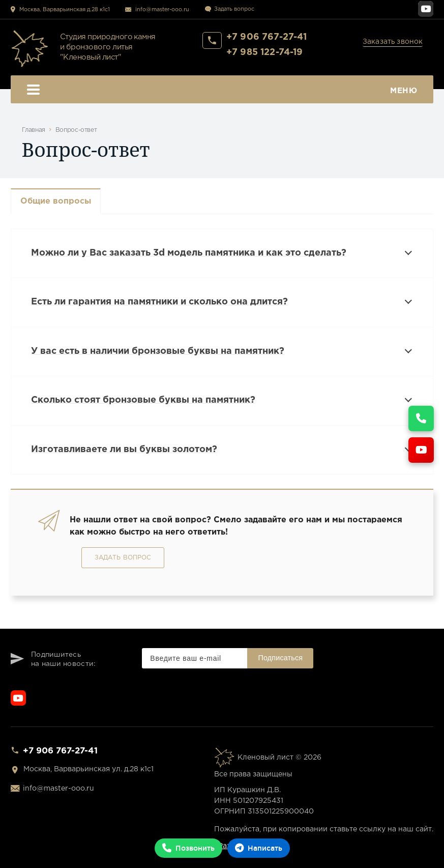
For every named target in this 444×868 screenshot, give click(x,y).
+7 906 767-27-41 (267, 37)
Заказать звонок (393, 42)
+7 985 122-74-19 (265, 52)
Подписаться (280, 658)
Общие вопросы (56, 201)
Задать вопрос (234, 9)
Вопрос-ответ (76, 130)
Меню (222, 91)
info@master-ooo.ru (162, 10)
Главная (34, 130)
